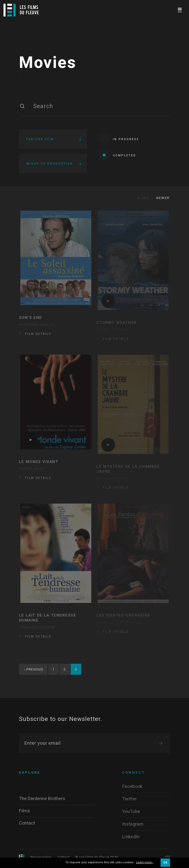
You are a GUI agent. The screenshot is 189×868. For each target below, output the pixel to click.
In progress (119, 139)
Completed (118, 156)
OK (165, 863)
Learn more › (145, 863)
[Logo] (21, 10)
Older (143, 199)
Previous (34, 671)
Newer (163, 199)
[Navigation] (180, 9)
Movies (48, 64)
